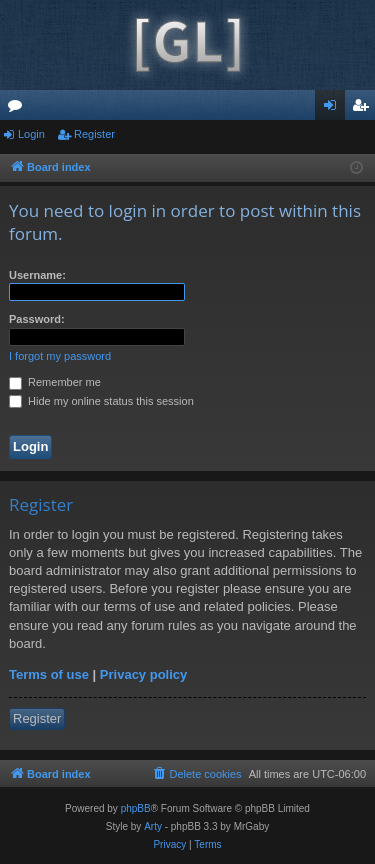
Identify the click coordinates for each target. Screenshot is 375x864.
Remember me (55, 382)
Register (94, 134)
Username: (37, 275)
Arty (153, 826)
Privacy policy (143, 674)
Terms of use (49, 674)
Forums (19, 109)
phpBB (136, 808)
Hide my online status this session (101, 401)
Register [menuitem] (364, 109)
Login (31, 134)
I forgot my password (60, 356)
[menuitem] (196, 774)
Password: (37, 319)
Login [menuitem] (334, 109)
